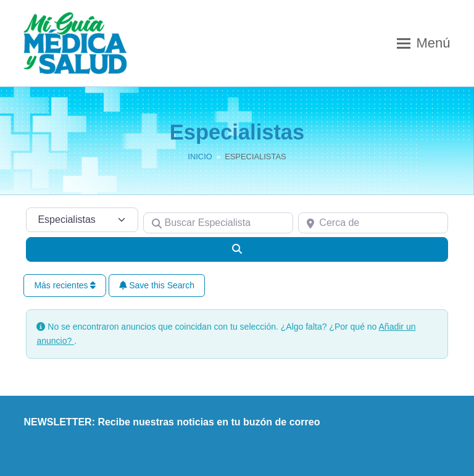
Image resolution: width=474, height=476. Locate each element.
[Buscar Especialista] (218, 223)
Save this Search (157, 285)
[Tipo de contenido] (82, 220)
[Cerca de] (373, 223)
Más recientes (65, 285)
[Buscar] (237, 249)
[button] (424, 43)
